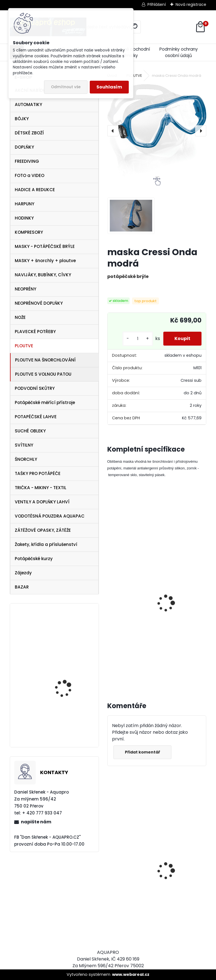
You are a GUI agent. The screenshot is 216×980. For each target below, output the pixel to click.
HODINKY (24, 218)
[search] (134, 27)
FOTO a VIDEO (30, 175)
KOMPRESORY (29, 232)
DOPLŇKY (24, 147)
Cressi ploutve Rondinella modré (182, 583)
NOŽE (20, 317)
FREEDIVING (27, 161)
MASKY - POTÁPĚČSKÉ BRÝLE (45, 246)
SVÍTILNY (24, 445)
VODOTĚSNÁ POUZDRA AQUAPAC (50, 516)
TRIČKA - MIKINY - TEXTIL (41, 488)
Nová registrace (191, 4)
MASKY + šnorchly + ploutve (45, 261)
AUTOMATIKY (28, 104)
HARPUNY (25, 204)
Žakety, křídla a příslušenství (46, 544)
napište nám (36, 822)
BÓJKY (22, 119)
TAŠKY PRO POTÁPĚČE (38, 473)
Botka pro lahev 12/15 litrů (67, 638)
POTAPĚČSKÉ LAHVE (36, 417)
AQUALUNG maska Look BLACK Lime (131, 876)
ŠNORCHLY (26, 459)
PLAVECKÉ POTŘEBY (35, 332)
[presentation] (113, 131)
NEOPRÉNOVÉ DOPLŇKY (39, 303)
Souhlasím (109, 87)
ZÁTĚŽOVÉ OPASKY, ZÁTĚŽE (43, 530)
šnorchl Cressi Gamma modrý (128, 626)
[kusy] (138, 339)
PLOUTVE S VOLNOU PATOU (43, 374)
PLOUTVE (24, 346)
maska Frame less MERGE (64, 677)
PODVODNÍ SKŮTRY (35, 388)
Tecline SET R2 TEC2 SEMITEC (178, 887)
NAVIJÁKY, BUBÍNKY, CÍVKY (43, 275)
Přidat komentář (142, 752)
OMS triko (55, 717)
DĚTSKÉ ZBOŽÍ (29, 133)
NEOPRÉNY (26, 289)
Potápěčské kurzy (34, 559)
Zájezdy (23, 573)
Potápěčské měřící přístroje (45, 402)
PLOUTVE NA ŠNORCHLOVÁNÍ (45, 360)
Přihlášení (157, 4)
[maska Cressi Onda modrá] (157, 131)
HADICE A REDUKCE (35, 190)
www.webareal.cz (131, 974)
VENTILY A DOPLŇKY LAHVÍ (42, 502)
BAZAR (22, 587)
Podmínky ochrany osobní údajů (179, 52)
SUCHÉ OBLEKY (30, 431)
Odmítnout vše (66, 87)
